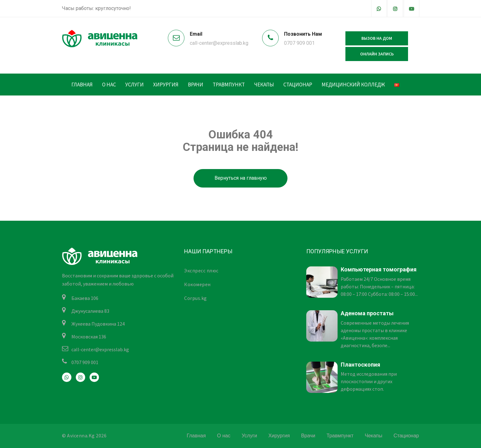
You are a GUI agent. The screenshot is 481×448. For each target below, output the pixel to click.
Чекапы (264, 85)
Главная (82, 85)
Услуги (134, 85)
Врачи (196, 85)
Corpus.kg (196, 298)
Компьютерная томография (379, 269)
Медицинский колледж (353, 85)
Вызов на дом (377, 38)
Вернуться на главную (241, 178)
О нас (109, 85)
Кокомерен (197, 284)
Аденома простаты (367, 313)
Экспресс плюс (201, 270)
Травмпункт (229, 85)
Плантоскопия (360, 365)
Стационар (298, 85)
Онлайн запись (377, 54)
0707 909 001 (299, 43)
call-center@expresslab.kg (219, 43)
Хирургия (166, 85)
